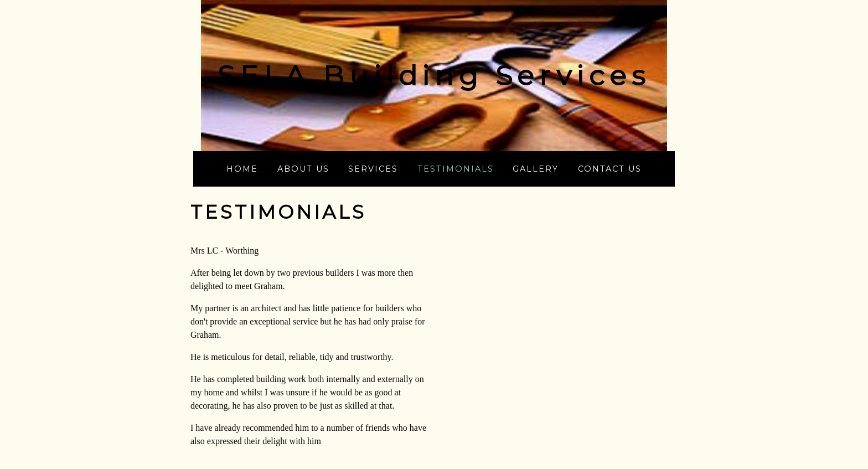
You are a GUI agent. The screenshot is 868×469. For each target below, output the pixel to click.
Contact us (610, 169)
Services (373, 169)
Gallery (536, 169)
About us (303, 169)
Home (242, 169)
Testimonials (456, 169)
